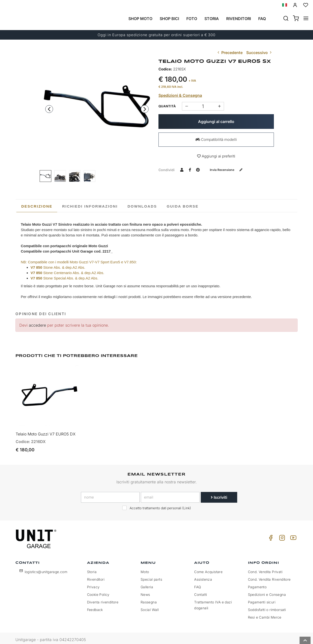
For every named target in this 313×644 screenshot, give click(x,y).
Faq (262, 19)
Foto (192, 19)
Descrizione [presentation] (37, 206)
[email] (170, 489)
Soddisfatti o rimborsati (267, 601)
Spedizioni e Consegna (267, 586)
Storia (212, 19)
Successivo (259, 53)
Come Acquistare (208, 563)
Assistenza (203, 571)
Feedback (95, 601)
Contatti (201, 586)
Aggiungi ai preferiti (216, 156)
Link (187, 500)
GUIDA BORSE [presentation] (183, 206)
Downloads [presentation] (142, 206)
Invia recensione (229, 170)
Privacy (93, 579)
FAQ (198, 579)
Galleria (147, 579)
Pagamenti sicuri (262, 594)
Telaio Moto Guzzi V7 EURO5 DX (46, 425)
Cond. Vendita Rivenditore (269, 571)
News (145, 586)
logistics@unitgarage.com (46, 563)
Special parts (151, 571)
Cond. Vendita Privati (265, 563)
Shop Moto (140, 19)
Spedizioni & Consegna (180, 95)
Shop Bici (169, 19)
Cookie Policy (98, 586)
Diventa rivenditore (103, 594)
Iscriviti (219, 489)
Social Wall (150, 601)
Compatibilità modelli (216, 139)
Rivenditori (239, 19)
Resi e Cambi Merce (265, 609)
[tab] (37, 206)
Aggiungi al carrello (216, 122)
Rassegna (149, 594)
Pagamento (257, 579)
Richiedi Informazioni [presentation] (90, 206)
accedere (37, 325)
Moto (145, 563)
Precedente (229, 53)
